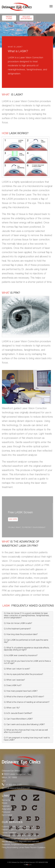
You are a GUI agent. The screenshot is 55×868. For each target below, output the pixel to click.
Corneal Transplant (9, 833)
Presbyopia (6, 812)
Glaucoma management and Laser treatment (19, 839)
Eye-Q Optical (7, 815)
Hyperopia (6, 806)
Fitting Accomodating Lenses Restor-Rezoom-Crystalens (24, 848)
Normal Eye (6, 800)
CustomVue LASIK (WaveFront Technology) (18, 827)
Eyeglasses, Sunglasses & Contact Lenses (18, 845)
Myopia (5, 803)
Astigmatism (7, 809)
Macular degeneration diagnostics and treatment (20, 842)
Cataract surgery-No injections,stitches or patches (21, 830)
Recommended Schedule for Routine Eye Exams (20, 836)
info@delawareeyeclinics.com (16, 788)
